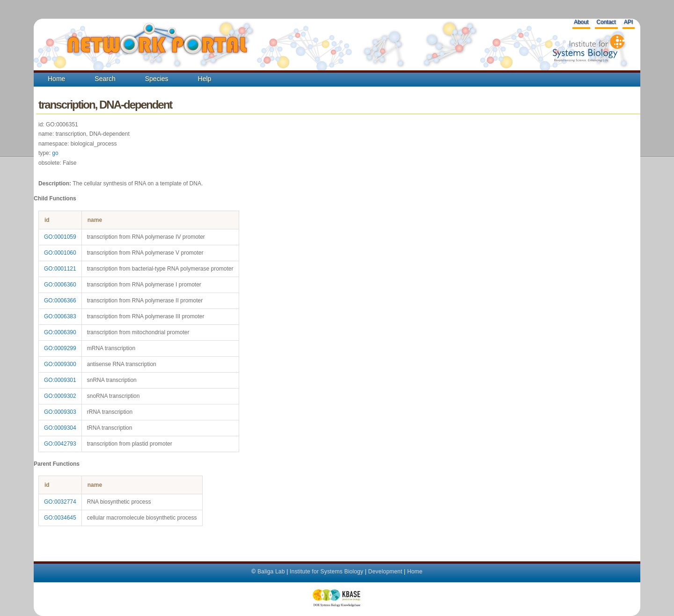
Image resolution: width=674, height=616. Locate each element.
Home (56, 79)
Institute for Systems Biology (326, 572)
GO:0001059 (60, 237)
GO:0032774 (60, 502)
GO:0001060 (60, 253)
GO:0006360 (60, 285)
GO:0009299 (60, 348)
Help (205, 79)
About (581, 22)
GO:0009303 (60, 412)
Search (105, 79)
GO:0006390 (60, 332)
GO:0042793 (60, 444)
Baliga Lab (271, 572)
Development (385, 572)
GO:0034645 (60, 518)
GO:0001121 (60, 269)
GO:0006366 (60, 301)
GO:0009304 (60, 428)
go (55, 153)
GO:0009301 (60, 380)
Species (157, 79)
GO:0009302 (60, 396)
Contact (606, 22)
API (628, 22)
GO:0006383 (60, 316)
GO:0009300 (60, 364)
